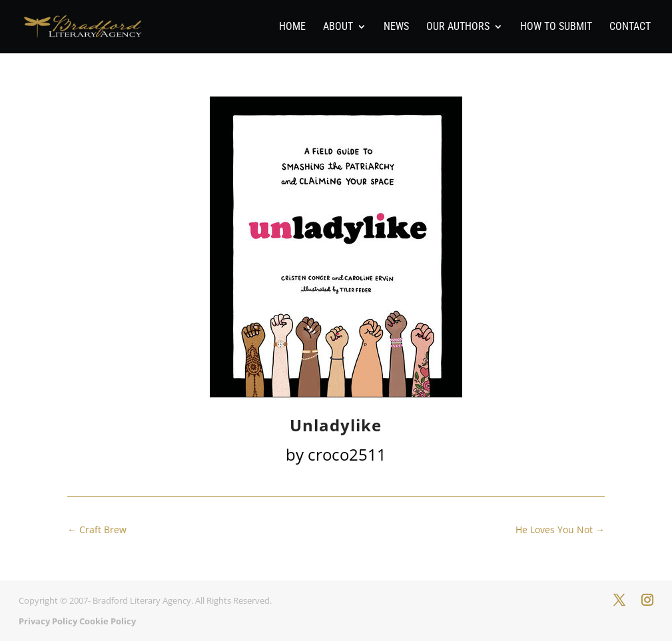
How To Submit (556, 27)
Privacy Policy (48, 621)
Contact (630, 27)
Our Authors (458, 27)
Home (292, 27)
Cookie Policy (108, 621)
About (338, 27)
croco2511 (347, 454)
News (396, 27)
